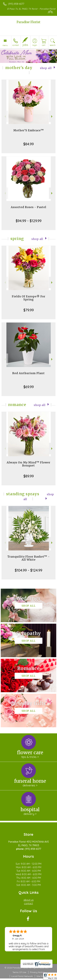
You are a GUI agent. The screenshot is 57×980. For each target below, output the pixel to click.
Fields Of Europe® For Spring (29, 298)
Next (52, 116)
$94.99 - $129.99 (29, 221)
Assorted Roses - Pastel (28, 207)
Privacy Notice (37, 972)
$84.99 (28, 144)
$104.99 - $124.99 (28, 570)
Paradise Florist (28, 22)
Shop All (46, 68)
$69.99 (29, 387)
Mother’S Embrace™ (29, 130)
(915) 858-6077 (16, 4)
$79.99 (29, 310)
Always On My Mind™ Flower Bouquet (28, 464)
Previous (5, 116)
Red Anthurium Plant (28, 373)
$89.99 (29, 476)
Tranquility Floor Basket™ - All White (29, 558)
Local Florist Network (22, 976)
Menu (5, 45)
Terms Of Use (19, 972)
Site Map (41, 976)
